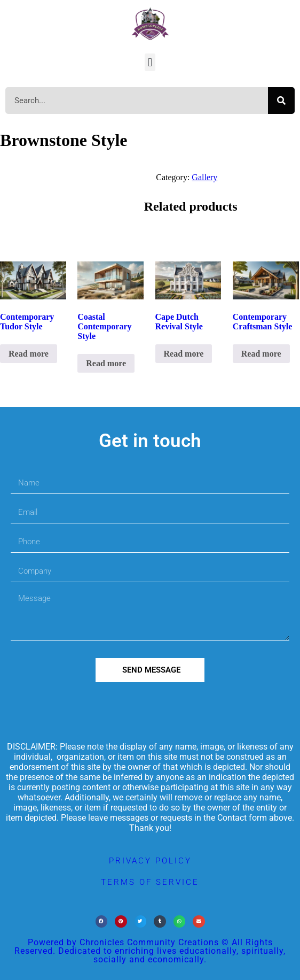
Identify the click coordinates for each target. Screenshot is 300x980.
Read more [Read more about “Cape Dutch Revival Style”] (184, 354)
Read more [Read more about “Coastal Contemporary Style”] (106, 363)
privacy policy (150, 861)
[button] (150, 62)
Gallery (204, 177)
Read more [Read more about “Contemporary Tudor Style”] (29, 354)
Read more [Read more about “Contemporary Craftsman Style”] (261, 354)
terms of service (150, 882)
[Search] (281, 101)
